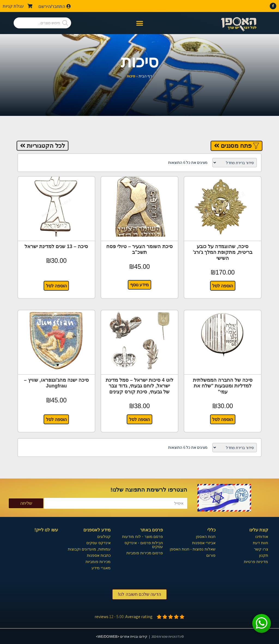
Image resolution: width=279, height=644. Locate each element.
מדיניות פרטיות (256, 561)
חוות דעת (260, 542)
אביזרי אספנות (204, 542)
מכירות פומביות (98, 561)
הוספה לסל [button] (223, 286)
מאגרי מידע (101, 567)
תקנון (264, 555)
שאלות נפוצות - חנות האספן (193, 549)
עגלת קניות (18, 6)
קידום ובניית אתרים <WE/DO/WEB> (122, 636)
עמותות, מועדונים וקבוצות (89, 549)
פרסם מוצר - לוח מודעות (142, 536)
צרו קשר (261, 549)
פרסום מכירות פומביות (145, 552)
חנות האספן (206, 536)
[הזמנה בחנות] (235, 163)
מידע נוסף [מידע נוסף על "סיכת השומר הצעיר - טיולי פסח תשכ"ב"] (139, 285)
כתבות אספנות (99, 555)
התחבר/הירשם (55, 6)
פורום (211, 555)
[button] (140, 23)
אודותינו (262, 536)
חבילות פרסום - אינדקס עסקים (144, 544)
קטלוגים (104, 536)
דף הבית (145, 76)
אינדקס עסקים (98, 542)
